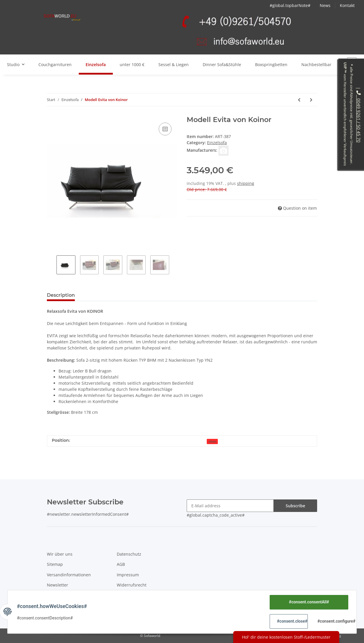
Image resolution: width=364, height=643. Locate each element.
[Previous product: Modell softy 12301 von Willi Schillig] (299, 100)
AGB (121, 564)
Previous (52, 265)
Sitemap (55, 564)
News (325, 5)
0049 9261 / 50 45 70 (359, 116)
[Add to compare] (165, 129)
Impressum (128, 575)
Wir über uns (60, 554)
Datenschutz (129, 554)
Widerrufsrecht (132, 585)
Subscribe (295, 506)
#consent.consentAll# (309, 602)
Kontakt (347, 5)
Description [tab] (61, 295)
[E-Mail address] (230, 506)
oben (212, 441)
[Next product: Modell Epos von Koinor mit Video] (311, 100)
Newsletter (58, 585)
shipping (246, 183)
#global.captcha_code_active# (216, 515)
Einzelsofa (217, 143)
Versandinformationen (69, 575)
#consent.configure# (333, 621)
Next (174, 265)
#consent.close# (292, 621)
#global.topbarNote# (290, 5)
